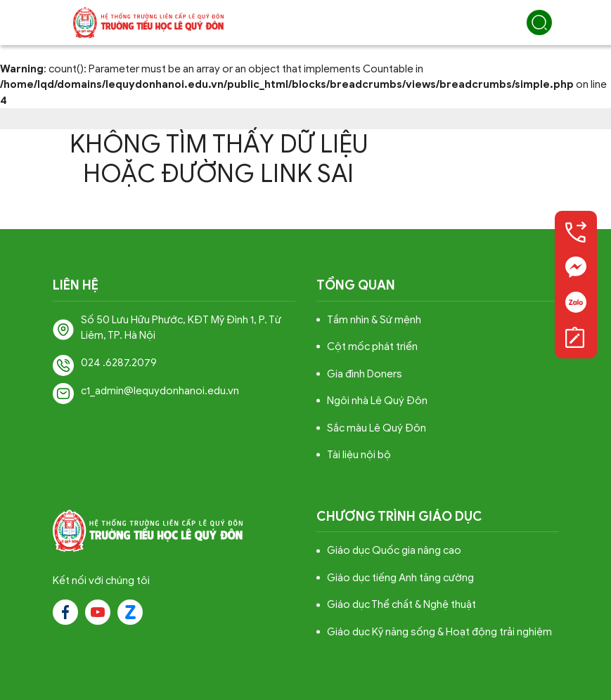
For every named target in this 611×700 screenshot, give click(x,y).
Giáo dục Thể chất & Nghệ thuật (401, 604)
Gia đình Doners (365, 374)
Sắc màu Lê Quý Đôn (377, 428)
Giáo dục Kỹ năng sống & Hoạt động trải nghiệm (439, 632)
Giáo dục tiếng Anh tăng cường (400, 578)
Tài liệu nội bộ (359, 455)
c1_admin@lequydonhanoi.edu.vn (160, 391)
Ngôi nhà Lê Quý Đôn (377, 401)
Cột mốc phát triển (372, 346)
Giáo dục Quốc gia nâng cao (394, 550)
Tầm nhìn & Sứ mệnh (374, 320)
